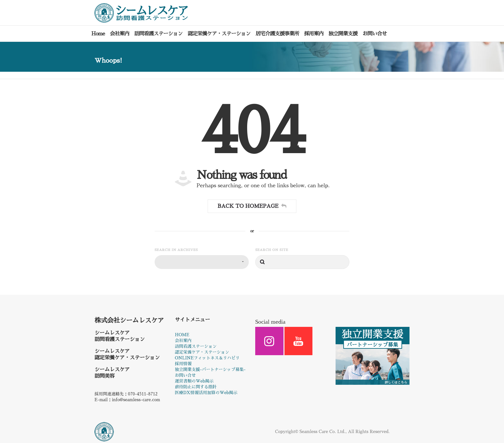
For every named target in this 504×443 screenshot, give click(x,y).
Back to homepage (252, 207)
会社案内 (183, 342)
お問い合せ (185, 377)
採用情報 (183, 365)
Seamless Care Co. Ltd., (323, 433)
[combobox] (202, 263)
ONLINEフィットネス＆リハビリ (207, 359)
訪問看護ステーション (196, 348)
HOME (182, 336)
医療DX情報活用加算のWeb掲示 (206, 394)
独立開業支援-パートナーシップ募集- (210, 371)
